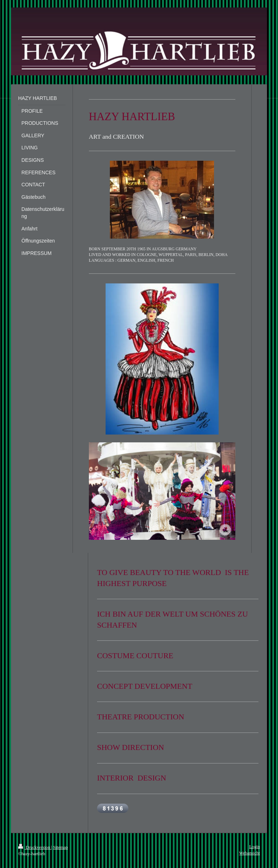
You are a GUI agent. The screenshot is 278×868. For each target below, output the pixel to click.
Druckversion (35, 847)
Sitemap (61, 847)
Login (255, 847)
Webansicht (250, 853)
